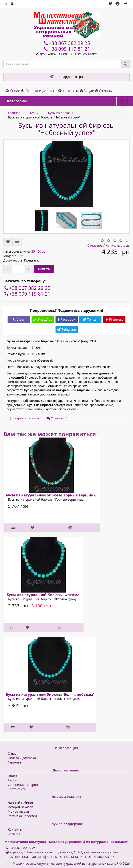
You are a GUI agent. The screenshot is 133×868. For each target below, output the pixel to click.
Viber (19, 319)
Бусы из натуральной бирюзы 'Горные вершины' (52, 495)
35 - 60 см (38, 251)
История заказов (20, 807)
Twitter (90, 319)
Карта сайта (17, 789)
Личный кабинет (21, 803)
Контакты (70, 91)
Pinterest (114, 319)
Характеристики (25, 418)
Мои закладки (18, 811)
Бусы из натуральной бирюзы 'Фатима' (44, 595)
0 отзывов (95, 245)
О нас (15, 91)
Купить (44, 269)
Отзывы (106, 91)
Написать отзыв (118, 245)
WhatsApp (43, 319)
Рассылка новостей (22, 816)
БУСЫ (34, 113)
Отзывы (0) (57, 418)
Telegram (66, 329)
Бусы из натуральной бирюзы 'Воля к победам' (50, 694)
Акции (89, 91)
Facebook (67, 319)
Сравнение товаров (23, 785)
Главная (14, 113)
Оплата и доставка (42, 91)
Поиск (12, 776)
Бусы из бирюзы (61, 113)
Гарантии (15, 762)
